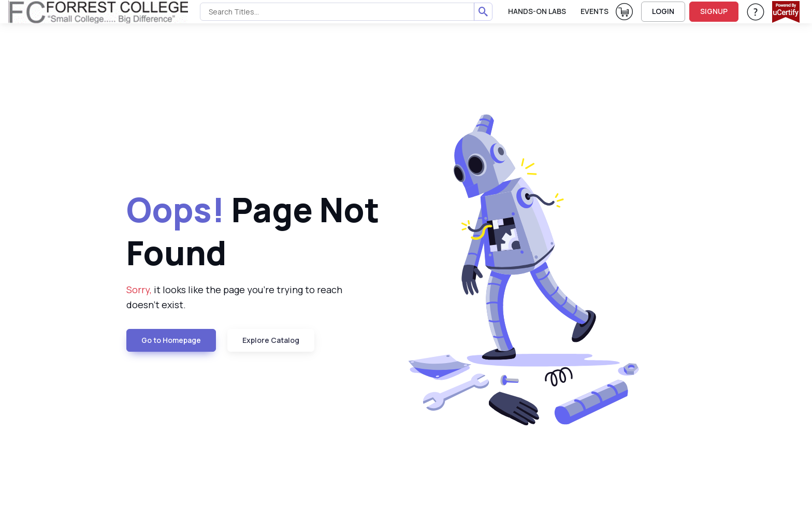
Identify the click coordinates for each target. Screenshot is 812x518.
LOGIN (663, 11)
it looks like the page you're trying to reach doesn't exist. (234, 297)
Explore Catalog (271, 340)
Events (594, 11)
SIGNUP (714, 11)
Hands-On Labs (537, 11)
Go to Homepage (171, 340)
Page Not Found (253, 231)
